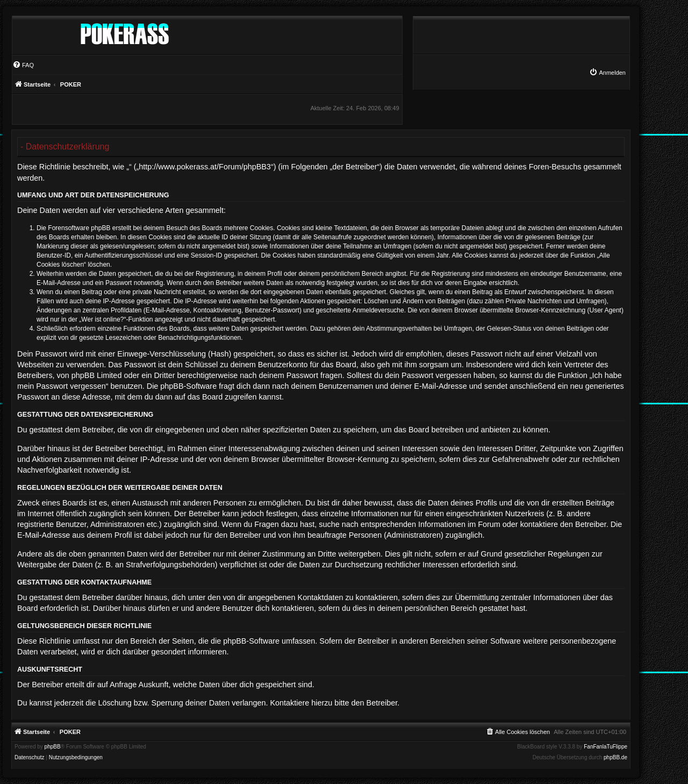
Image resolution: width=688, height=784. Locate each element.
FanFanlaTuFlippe (605, 747)
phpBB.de (615, 758)
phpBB (53, 747)
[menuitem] (607, 73)
